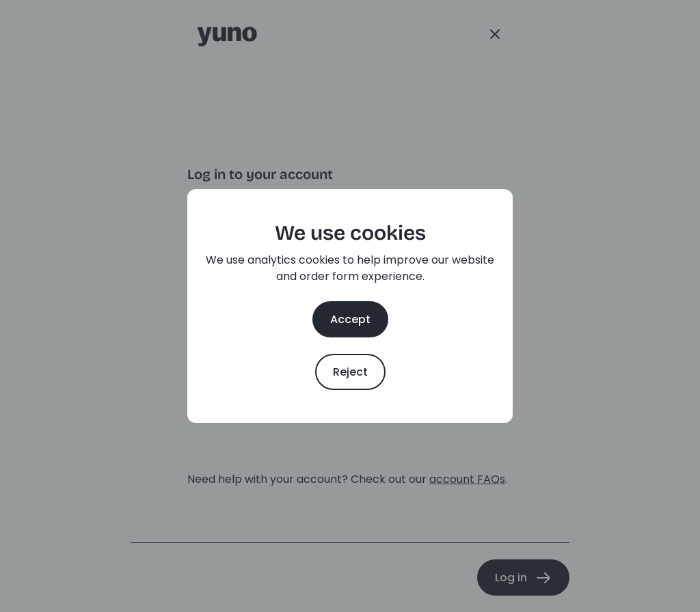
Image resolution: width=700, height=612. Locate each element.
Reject (350, 372)
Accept (350, 319)
